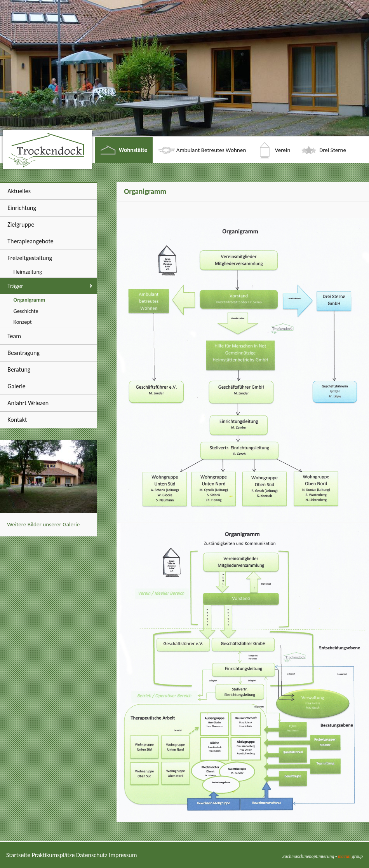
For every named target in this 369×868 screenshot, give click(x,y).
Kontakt (17, 420)
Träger (15, 286)
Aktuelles (19, 191)
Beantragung (23, 353)
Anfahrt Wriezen (28, 403)
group (350, 856)
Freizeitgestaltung (30, 258)
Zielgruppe (21, 224)
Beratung (19, 369)
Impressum (123, 855)
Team (14, 336)
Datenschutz (92, 855)
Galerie (17, 386)
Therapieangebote (30, 241)
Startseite (18, 855)
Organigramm (30, 300)
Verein (283, 150)
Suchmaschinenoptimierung (308, 856)
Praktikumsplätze (53, 855)
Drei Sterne (333, 150)
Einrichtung (22, 208)
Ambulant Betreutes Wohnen (211, 150)
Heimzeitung (28, 272)
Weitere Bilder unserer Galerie (43, 524)
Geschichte (26, 311)
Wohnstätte (133, 150)
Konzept (23, 322)
